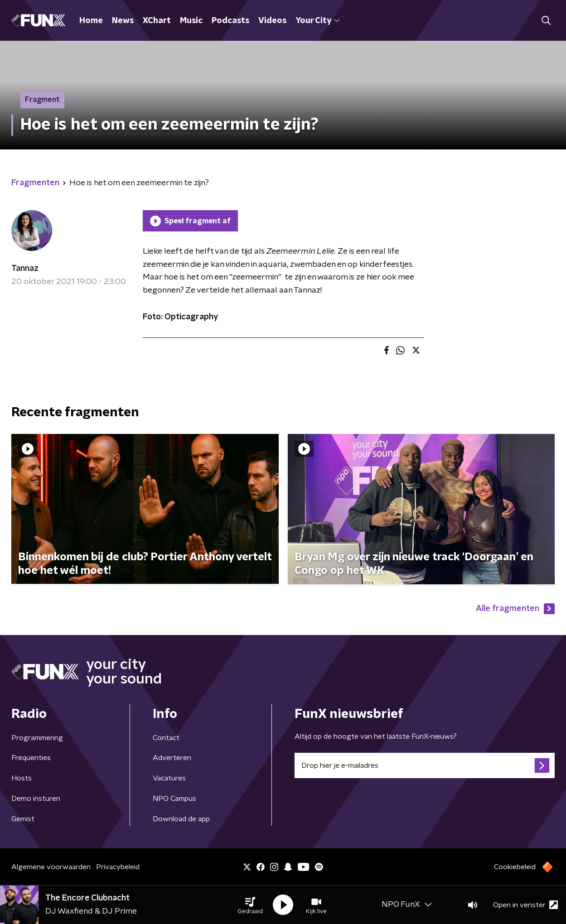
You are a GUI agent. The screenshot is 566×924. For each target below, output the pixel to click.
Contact (166, 738)
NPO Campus (174, 799)
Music (191, 21)
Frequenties (31, 758)
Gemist (23, 819)
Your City (317, 21)
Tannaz (25, 269)
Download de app (181, 819)
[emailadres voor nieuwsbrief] (425, 765)
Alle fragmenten (515, 609)
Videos (272, 21)
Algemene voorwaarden (51, 867)
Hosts (22, 778)
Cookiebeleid (515, 867)
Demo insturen (36, 799)
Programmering (37, 738)
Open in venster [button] (525, 905)
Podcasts (230, 21)
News (123, 21)
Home (91, 21)
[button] (250, 905)
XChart (157, 21)
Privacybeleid (118, 867)
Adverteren (172, 758)
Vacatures (169, 778)
